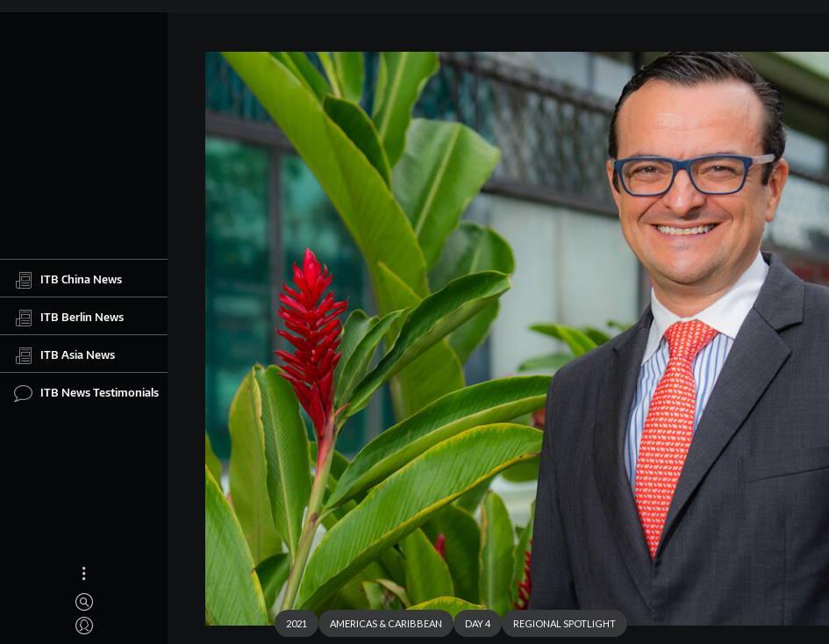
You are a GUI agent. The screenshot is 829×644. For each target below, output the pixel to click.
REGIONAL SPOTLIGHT (565, 623)
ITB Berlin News (69, 318)
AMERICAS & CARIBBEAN (386, 623)
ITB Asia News (64, 355)
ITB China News (68, 280)
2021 (297, 623)
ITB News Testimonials (86, 393)
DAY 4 (478, 623)
